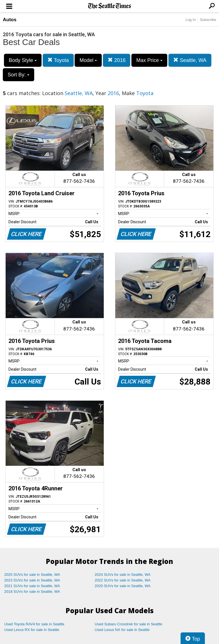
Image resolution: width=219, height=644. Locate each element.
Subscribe (208, 20)
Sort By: (19, 75)
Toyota (58, 60)
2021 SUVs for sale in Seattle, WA (32, 586)
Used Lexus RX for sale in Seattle (32, 630)
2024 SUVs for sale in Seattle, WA (123, 575)
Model (88, 60)
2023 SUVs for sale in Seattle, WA (32, 580)
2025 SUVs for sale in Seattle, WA (32, 575)
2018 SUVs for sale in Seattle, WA (32, 592)
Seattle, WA (190, 60)
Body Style (23, 60)
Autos (10, 20)
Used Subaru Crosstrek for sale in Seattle (128, 624)
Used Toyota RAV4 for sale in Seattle (34, 624)
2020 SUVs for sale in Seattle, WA (123, 586)
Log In (190, 20)
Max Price (149, 60)
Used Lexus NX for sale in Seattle (122, 630)
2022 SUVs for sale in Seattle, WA (123, 580)
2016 (117, 60)
